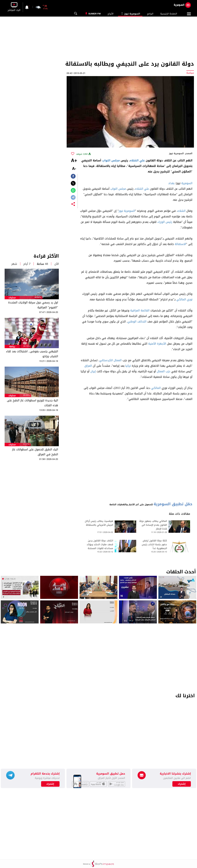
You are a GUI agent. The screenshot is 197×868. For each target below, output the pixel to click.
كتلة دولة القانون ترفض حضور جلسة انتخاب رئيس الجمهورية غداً (154, 545)
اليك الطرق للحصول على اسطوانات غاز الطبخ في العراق (35, 452)
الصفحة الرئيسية (169, 14)
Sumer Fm (94, 14)
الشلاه (181, 211)
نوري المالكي (184, 299)
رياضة (12, 347)
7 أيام (27, 264)
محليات (12, 298)
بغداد (171, 183)
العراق (88, 366)
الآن (57, 264)
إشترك (50, 784)
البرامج (150, 14)
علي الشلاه (137, 160)
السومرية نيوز (130, 14)
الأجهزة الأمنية (157, 344)
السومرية (187, 183)
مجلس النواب (111, 160)
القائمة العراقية (140, 310)
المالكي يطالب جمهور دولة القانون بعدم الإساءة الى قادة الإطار (153, 525)
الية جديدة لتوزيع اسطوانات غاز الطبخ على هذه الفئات (32, 403)
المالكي (156, 388)
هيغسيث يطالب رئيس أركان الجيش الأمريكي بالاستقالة (99, 523)
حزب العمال (164, 371)
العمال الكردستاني (110, 360)
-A (74, 169)
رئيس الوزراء (165, 222)
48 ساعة (42, 264)
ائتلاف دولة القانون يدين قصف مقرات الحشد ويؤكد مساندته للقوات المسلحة (100, 545)
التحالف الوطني (137, 322)
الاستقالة (180, 244)
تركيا (128, 366)
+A (74, 161)
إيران (93, 371)
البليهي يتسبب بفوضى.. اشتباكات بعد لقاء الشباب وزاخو (32, 354)
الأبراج (111, 14)
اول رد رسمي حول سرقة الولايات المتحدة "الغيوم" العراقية (33, 305)
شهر (14, 264)
